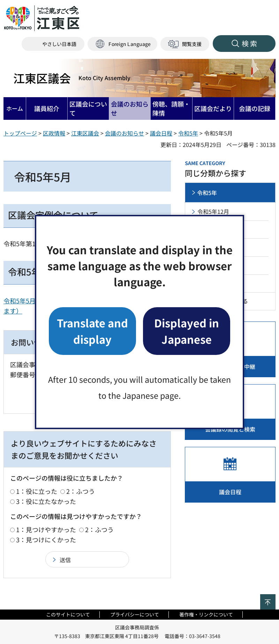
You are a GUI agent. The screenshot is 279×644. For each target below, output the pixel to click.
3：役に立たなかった (46, 501)
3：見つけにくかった (46, 540)
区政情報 (54, 133)
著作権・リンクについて (206, 614)
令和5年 (188, 133)
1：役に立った (37, 491)
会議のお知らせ (125, 133)
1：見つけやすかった (46, 529)
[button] (122, 44)
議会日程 (161, 133)
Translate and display (92, 331)
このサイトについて (68, 614)
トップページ (20, 133)
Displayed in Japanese (187, 331)
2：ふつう (81, 491)
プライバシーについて (135, 614)
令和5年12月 (213, 211)
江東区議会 (72, 78)
